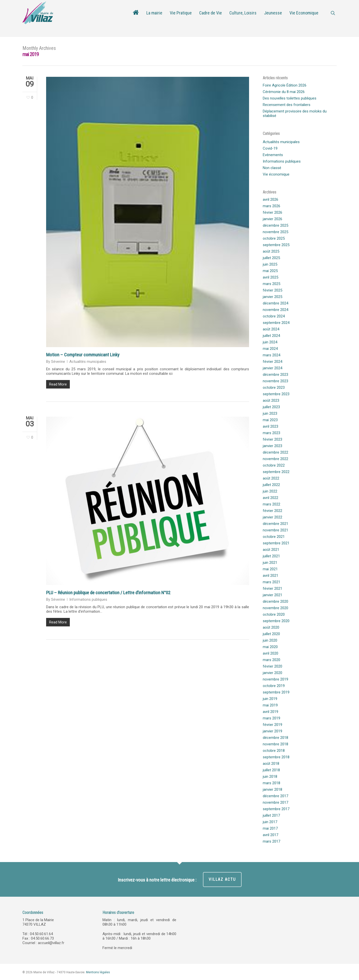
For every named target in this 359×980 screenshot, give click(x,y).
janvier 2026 (272, 219)
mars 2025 (271, 284)
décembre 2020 (275, 601)
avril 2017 (270, 835)
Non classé (272, 168)
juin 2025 (270, 264)
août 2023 (271, 400)
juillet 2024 (271, 336)
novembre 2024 (275, 310)
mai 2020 (270, 647)
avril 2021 (270, 576)
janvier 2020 (272, 673)
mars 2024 (271, 355)
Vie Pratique (181, 18)
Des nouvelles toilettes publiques (290, 98)
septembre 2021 (276, 543)
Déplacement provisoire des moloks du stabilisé (295, 113)
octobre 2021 (274, 537)
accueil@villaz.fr (51, 943)
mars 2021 (271, 582)
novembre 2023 (275, 381)
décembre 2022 (275, 452)
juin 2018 (270, 777)
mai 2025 (270, 271)
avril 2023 (270, 426)
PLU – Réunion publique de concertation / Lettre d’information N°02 (108, 593)
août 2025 (271, 251)
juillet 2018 (271, 770)
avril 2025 (270, 277)
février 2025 (272, 290)
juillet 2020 (271, 634)
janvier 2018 (272, 789)
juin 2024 (270, 342)
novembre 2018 (275, 744)
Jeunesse (273, 18)
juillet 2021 (271, 556)
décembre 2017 (275, 796)
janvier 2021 (272, 595)
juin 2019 (270, 699)
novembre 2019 (275, 679)
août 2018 (271, 764)
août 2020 (271, 627)
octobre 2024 (274, 316)
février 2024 (272, 362)
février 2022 (272, 511)
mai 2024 (270, 349)
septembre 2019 (276, 692)
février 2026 (272, 212)
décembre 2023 (275, 375)
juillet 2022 (271, 485)
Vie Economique (304, 18)
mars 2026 (271, 206)
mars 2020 (271, 660)
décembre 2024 (275, 303)
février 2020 (272, 666)
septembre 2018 (276, 757)
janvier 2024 (272, 368)
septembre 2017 (276, 809)
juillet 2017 (271, 815)
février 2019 (272, 725)
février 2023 (272, 439)
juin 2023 (270, 413)
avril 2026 (270, 199)
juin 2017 (270, 822)
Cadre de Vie (211, 18)
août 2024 (271, 329)
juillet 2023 (271, 407)
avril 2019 (270, 712)
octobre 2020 (274, 614)
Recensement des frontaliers (287, 105)
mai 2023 (270, 420)
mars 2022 (271, 504)
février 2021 (272, 588)
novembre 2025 (275, 232)
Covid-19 (270, 148)
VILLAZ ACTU (222, 879)
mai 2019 (270, 705)
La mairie (154, 18)
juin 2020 (270, 640)
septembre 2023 (276, 394)
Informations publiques (88, 599)
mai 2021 (270, 569)
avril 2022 (270, 498)
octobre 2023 (274, 388)
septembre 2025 (276, 245)
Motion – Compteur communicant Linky (83, 355)
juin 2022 (270, 491)
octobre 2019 (274, 686)
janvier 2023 (272, 446)
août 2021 (271, 550)
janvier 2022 (272, 517)
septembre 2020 (276, 621)
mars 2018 (271, 783)
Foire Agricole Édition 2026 (285, 85)
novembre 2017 (275, 802)
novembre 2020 (275, 608)
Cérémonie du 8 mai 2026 (284, 92)
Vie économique (276, 174)
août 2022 (271, 478)
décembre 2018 (275, 738)
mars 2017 (271, 841)
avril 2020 (270, 653)
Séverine (58, 362)
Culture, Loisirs (243, 18)
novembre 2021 (275, 530)
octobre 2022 (274, 465)
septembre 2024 (276, 323)
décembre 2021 (275, 524)
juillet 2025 (271, 258)
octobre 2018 (274, 751)
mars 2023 (271, 433)
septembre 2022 (276, 472)
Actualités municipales (88, 362)
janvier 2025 (272, 297)
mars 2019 (271, 718)
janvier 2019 (272, 731)
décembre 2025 (275, 225)
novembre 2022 (275, 459)
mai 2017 (270, 828)
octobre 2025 (274, 238)
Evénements (273, 155)
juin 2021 (270, 563)
